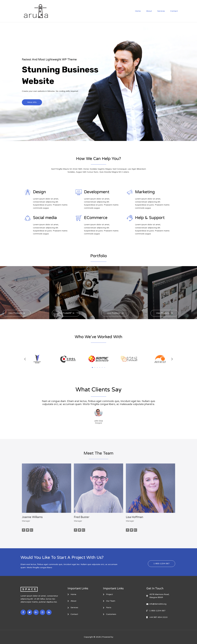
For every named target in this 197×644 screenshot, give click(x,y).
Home (144, 11)
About (153, 11)
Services (164, 11)
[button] (25, 359)
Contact (175, 11)
